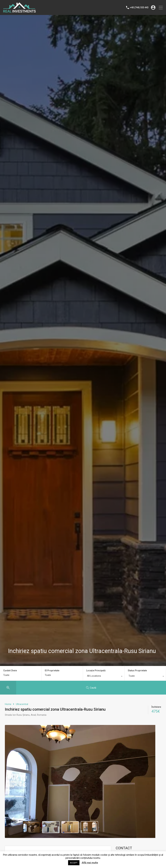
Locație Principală (96, 671)
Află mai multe (90, 863)
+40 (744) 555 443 (139, 7)
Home (8, 704)
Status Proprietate (137, 671)
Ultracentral (22, 704)
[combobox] (104, 677)
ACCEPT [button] (74, 863)
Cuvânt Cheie (10, 671)
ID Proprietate (52, 671)
